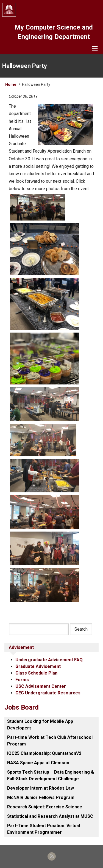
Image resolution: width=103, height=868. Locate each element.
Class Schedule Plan (36, 673)
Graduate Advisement (38, 666)
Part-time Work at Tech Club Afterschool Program (50, 741)
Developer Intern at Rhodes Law (41, 788)
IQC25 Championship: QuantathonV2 (44, 753)
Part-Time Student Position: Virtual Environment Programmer (44, 829)
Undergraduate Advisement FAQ (49, 660)
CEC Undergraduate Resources (48, 693)
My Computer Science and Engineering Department (54, 32)
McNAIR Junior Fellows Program (41, 797)
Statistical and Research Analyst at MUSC (50, 816)
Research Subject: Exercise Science (45, 807)
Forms (22, 680)
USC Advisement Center (41, 686)
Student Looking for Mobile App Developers (40, 725)
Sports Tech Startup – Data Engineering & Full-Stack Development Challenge (51, 775)
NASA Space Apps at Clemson (38, 763)
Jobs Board (22, 707)
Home (11, 84)
